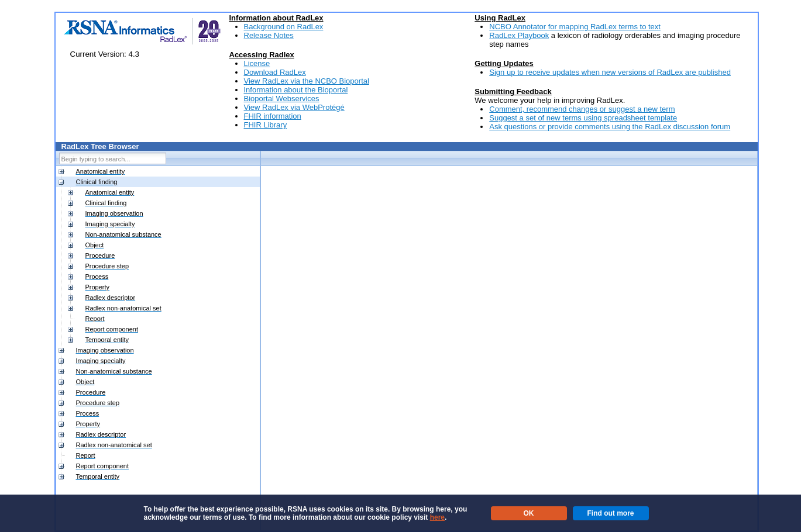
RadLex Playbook (519, 35)
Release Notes (269, 35)
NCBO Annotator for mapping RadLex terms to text (575, 27)
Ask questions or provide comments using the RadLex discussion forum (610, 127)
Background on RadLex (284, 27)
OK (529, 513)
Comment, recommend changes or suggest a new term (582, 109)
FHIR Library (266, 125)
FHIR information (273, 116)
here (437, 517)
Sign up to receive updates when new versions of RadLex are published (610, 72)
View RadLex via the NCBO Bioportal (307, 81)
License (257, 63)
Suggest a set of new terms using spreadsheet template (583, 118)
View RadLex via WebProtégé (294, 107)
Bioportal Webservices (282, 99)
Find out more (611, 513)
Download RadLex (275, 72)
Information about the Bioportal (296, 90)
